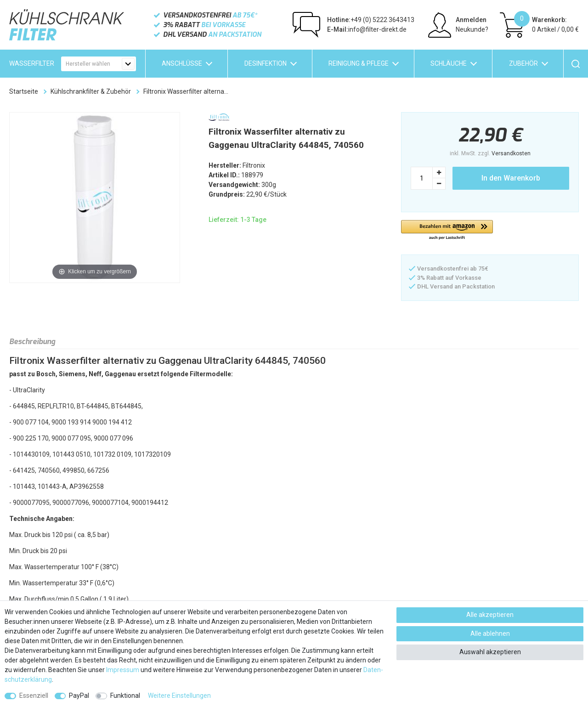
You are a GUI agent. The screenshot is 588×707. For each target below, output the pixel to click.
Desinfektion (266, 63)
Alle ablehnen (490, 633)
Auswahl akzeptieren (490, 652)
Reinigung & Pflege (359, 63)
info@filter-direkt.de (367, 29)
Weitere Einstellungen (179, 696)
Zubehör (523, 63)
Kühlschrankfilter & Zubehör (91, 91)
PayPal (79, 696)
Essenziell (34, 696)
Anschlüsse (182, 63)
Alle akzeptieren (490, 615)
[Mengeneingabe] (422, 178)
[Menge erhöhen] (439, 173)
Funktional (125, 696)
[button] (447, 230)
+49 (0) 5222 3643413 (371, 20)
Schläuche (449, 63)
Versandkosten (511, 153)
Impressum (123, 670)
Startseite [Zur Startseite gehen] (24, 91)
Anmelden (471, 20)
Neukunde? (472, 29)
